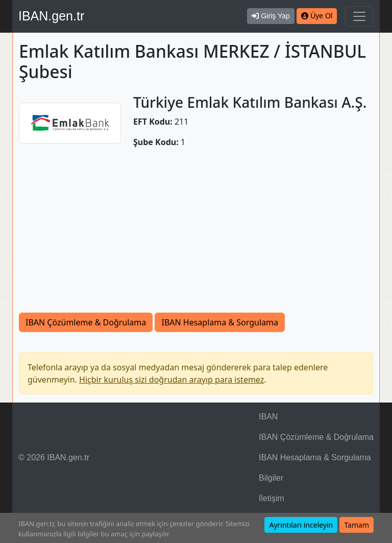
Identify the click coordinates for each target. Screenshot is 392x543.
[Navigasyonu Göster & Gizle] (359, 16)
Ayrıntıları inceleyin (301, 525)
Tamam (357, 525)
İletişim (272, 498)
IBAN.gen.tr (51, 16)
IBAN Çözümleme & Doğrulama (86, 322)
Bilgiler (271, 478)
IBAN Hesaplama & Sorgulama (219, 322)
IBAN (268, 417)
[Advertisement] (196, 236)
